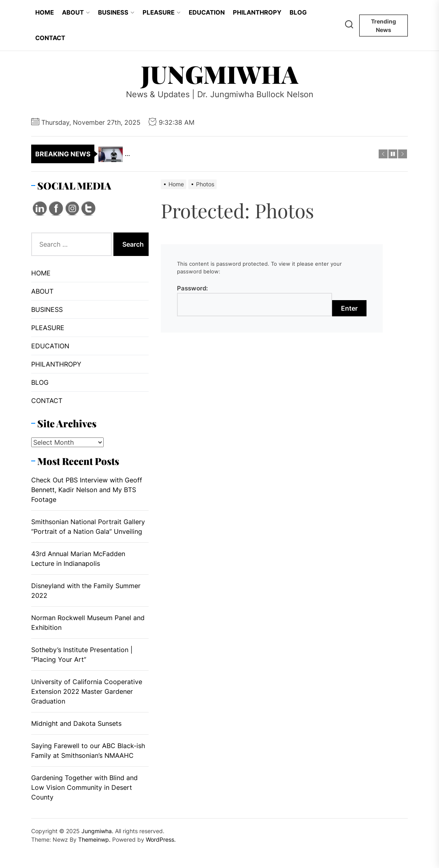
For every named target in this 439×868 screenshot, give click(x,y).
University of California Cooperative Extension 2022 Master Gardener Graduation (87, 691)
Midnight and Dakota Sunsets (76, 723)
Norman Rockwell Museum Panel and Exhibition (88, 623)
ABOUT (76, 12)
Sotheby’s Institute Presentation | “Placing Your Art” (82, 655)
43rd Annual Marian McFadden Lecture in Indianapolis (78, 559)
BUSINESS (116, 12)
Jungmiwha (220, 74)
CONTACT (50, 38)
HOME (45, 12)
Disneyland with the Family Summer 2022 (86, 591)
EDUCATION (207, 12)
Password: (255, 301)
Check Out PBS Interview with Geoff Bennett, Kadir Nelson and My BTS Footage (87, 490)
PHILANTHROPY (257, 12)
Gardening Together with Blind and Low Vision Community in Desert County (84, 787)
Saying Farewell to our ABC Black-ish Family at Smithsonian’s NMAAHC (88, 751)
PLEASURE (162, 12)
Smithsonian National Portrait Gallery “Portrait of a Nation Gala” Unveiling (88, 527)
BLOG (298, 12)
